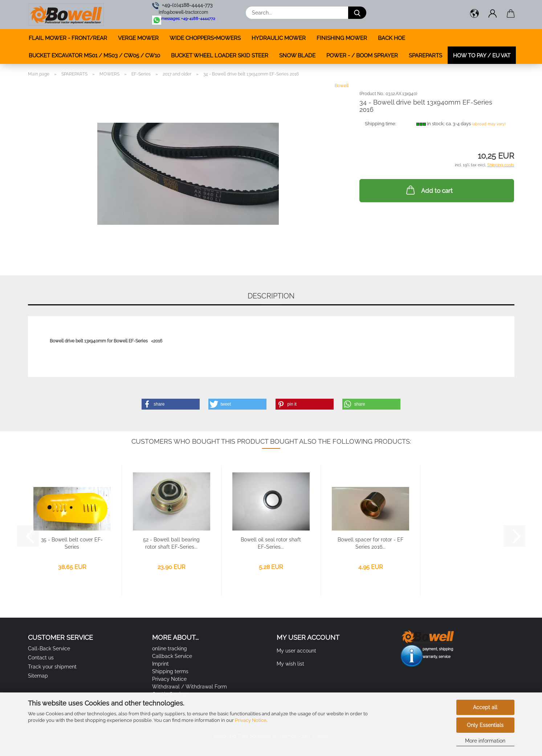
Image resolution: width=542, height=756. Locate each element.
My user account (296, 651)
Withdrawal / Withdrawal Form (190, 687)
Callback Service (172, 656)
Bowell (342, 86)
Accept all (485, 707)
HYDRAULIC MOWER (279, 38)
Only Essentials (485, 725)
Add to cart (429, 190)
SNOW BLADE (297, 56)
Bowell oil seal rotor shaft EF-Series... (271, 543)
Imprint (160, 664)
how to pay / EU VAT (482, 56)
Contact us (41, 658)
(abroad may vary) (489, 124)
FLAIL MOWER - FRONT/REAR (68, 38)
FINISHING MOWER (342, 38)
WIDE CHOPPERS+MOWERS (205, 38)
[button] (474, 15)
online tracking (170, 649)
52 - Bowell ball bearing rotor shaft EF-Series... (171, 543)
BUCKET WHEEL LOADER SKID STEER (220, 56)
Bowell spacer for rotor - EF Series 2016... (370, 543)
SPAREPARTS (425, 56)
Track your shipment (52, 667)
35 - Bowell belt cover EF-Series (72, 543)
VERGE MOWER (138, 38)
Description (271, 296)
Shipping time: (380, 124)
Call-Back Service (49, 649)
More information (485, 741)
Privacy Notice (251, 720)
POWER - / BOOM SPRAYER (362, 56)
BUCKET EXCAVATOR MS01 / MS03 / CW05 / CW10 (94, 56)
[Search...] (357, 13)
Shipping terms (170, 671)
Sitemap (38, 676)
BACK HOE (392, 38)
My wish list (290, 664)
